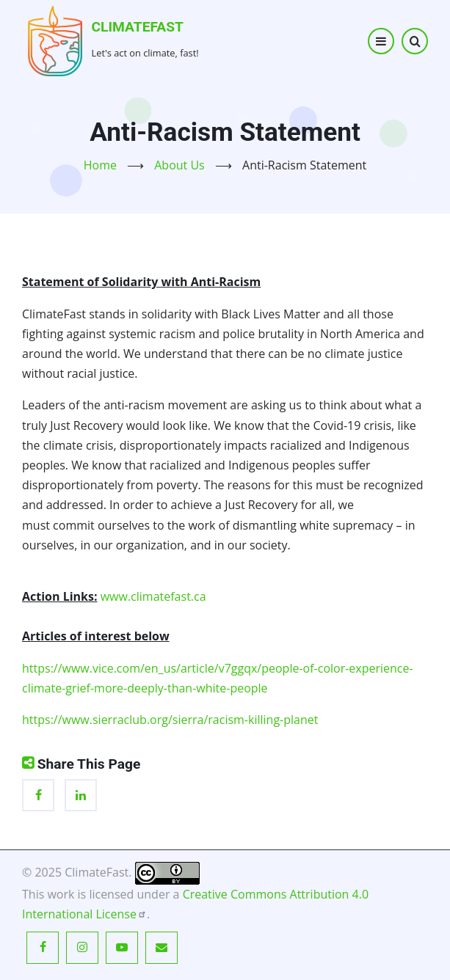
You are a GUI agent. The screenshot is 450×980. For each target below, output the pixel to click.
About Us (179, 165)
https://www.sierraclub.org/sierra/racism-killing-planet (170, 720)
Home (100, 165)
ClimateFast (138, 27)
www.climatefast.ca (153, 596)
